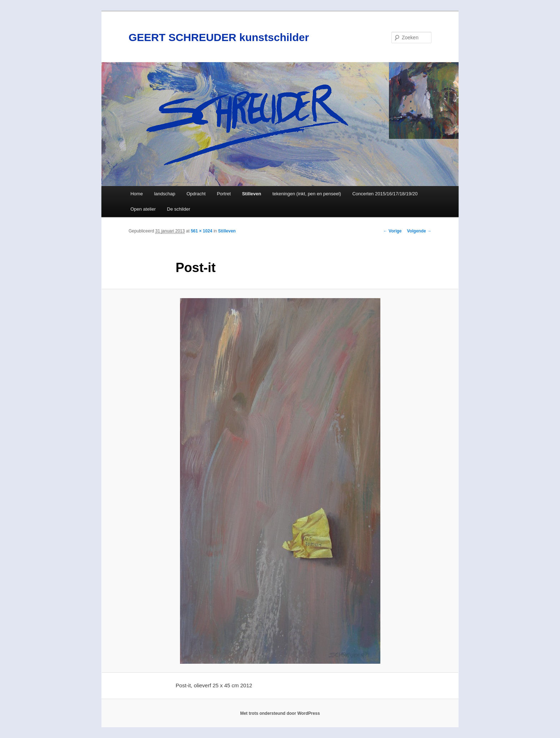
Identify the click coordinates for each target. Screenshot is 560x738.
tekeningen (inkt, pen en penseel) (307, 194)
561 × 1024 (201, 231)
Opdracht (196, 194)
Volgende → (419, 231)
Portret (224, 194)
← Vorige (392, 231)
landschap (164, 194)
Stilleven (252, 194)
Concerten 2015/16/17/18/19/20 (385, 194)
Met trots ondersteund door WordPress (280, 713)
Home (137, 194)
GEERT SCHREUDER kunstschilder (219, 37)
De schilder (179, 209)
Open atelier (143, 209)
